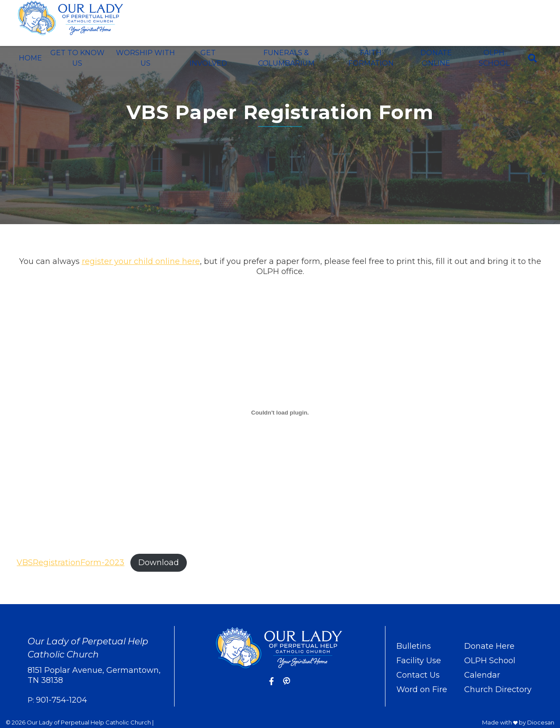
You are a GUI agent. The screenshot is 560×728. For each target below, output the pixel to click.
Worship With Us (145, 58)
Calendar (482, 675)
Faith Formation (371, 58)
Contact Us (418, 675)
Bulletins (414, 646)
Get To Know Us (77, 58)
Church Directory (498, 689)
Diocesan (541, 722)
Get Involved (208, 58)
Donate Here (489, 646)
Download (159, 563)
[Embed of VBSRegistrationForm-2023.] (280, 412)
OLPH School (494, 58)
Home (30, 58)
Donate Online (436, 58)
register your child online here (141, 261)
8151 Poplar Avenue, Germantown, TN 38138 (94, 675)
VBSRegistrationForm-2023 (70, 563)
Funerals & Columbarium (286, 58)
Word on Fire (422, 689)
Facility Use (419, 661)
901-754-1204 (61, 700)
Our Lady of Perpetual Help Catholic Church (89, 722)
